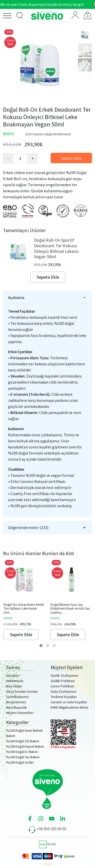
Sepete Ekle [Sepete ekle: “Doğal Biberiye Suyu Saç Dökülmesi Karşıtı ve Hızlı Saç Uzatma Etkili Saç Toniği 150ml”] (68, 635)
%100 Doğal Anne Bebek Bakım (24, 733)
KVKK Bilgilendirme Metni (69, 707)
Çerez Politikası (62, 686)
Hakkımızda (15, 681)
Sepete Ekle (71, 158)
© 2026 (48, 844)
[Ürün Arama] (20, 16)
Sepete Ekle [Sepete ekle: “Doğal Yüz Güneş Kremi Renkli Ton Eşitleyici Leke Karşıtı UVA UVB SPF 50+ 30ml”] (21, 635)
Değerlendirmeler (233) (28, 527)
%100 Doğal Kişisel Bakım (25, 746)
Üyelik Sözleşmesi (64, 675)
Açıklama (16, 297)
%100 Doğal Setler (20, 762)
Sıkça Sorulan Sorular (22, 691)
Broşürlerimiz (16, 702)
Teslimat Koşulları (64, 697)
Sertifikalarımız (17, 697)
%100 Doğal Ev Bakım (22, 752)
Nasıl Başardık (16, 707)
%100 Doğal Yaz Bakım (23, 757)
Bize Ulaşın (14, 686)
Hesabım (13, 675)
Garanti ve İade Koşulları (69, 702)
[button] (41, 646)
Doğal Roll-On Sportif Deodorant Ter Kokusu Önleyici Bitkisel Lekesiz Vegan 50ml (56, 248)
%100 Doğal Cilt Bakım (23, 741)
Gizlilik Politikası (63, 681)
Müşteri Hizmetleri (20, 713)
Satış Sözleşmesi (63, 691)
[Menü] (9, 17)
